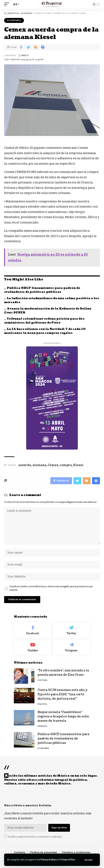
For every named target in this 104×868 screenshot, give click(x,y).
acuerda (25, 465)
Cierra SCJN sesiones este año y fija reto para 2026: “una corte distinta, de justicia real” (63, 694)
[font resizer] (15, 4)
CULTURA (42, 680)
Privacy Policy (48, 860)
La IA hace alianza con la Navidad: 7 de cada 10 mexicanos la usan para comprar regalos (45, 331)
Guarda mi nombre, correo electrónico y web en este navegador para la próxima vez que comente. (51, 588)
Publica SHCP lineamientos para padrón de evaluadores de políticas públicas (42, 290)
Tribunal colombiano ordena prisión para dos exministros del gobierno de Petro (44, 321)
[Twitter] (71, 630)
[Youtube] (33, 647)
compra (66, 465)
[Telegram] (71, 647)
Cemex (53, 465)
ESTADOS (42, 726)
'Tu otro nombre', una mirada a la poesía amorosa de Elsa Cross (63, 673)
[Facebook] (33, 630)
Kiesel (78, 465)
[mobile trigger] (8, 4)
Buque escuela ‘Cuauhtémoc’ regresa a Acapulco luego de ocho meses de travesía (63, 716)
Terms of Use (68, 860)
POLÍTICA (42, 704)
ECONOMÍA (14, 20)
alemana (39, 465)
